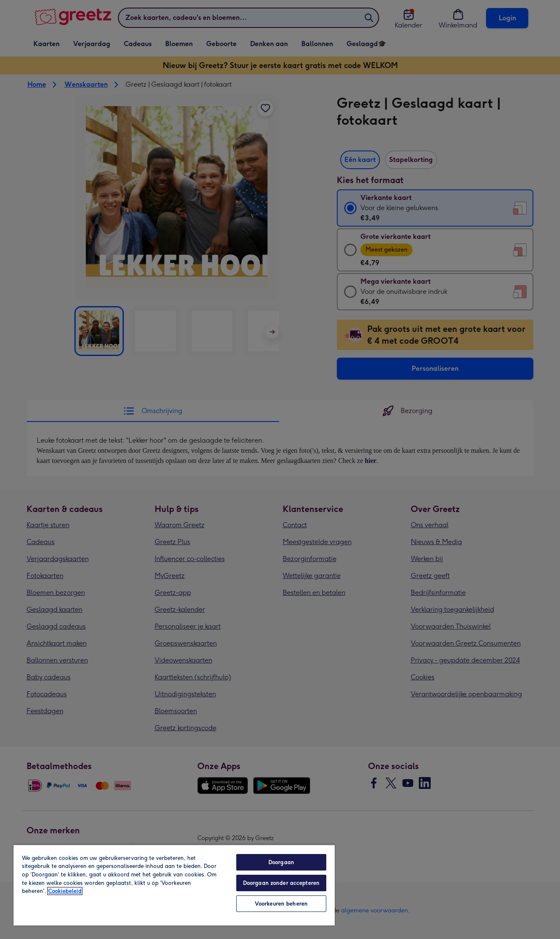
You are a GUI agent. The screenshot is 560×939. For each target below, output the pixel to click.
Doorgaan (281, 862)
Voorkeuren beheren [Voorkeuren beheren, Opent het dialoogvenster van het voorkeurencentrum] (281, 904)
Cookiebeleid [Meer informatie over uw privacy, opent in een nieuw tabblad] (65, 891)
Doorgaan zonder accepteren (281, 883)
